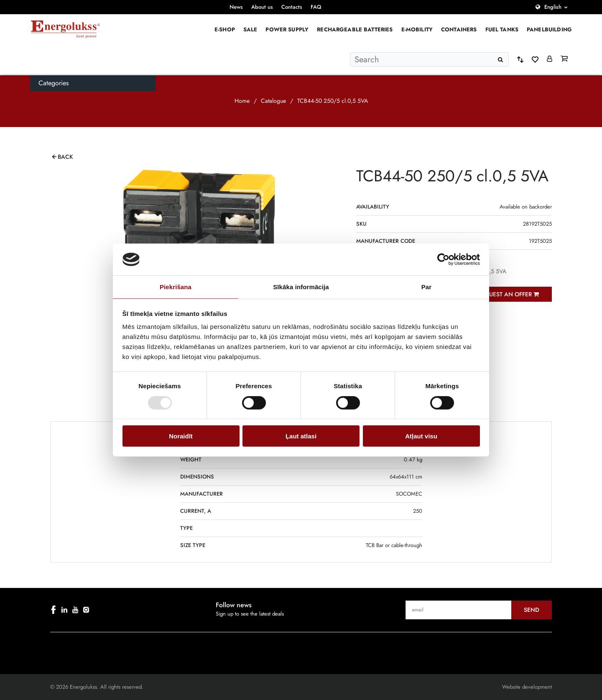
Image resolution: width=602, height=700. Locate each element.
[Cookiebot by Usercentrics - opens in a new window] (443, 260)
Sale (250, 29)
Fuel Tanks (502, 29)
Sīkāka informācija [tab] (301, 287)
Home (242, 101)
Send (532, 610)
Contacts (292, 7)
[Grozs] (564, 59)
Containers (459, 29)
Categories (54, 83)
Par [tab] (427, 287)
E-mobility (417, 29)
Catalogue (273, 101)
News (236, 7)
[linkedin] (64, 610)
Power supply (287, 29)
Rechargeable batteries (355, 29)
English (553, 7)
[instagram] (86, 610)
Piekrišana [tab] (176, 287)
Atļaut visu (421, 436)
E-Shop (225, 29)
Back (65, 157)
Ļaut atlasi (301, 436)
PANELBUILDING (549, 29)
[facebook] (54, 610)
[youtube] (75, 610)
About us (262, 7)
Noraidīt (181, 436)
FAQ (316, 7)
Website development (527, 687)
